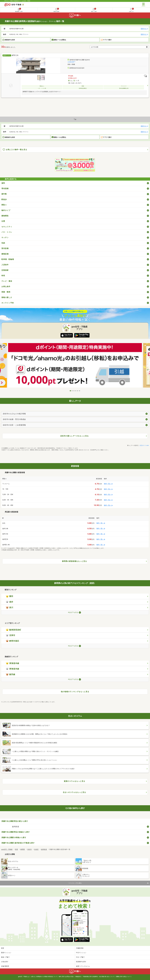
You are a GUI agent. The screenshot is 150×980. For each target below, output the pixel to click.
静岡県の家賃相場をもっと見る (74, 561)
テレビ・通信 (7, 281)
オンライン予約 (8, 303)
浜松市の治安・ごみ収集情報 (14, 425)
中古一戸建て (80, 957)
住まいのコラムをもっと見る (74, 792)
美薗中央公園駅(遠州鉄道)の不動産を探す (18, 843)
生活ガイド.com (144, 445)
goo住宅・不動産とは (24, 977)
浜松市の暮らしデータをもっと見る (74, 436)
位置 (3, 221)
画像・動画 (6, 292)
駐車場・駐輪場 (8, 259)
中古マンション (81, 953)
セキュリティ (7, 227)
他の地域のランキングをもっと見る (75, 692)
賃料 (3, 183)
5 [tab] (78, 391)
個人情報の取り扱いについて (107, 977)
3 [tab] (74, 391)
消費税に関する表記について (123, 977)
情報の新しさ (7, 297)
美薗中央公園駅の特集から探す (14, 837)
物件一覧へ (108, 484)
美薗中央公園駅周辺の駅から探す (15, 821)
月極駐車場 (80, 948)
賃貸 (2, 948)
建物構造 (5, 216)
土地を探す (5, 962)
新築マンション (6, 953)
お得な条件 (6, 287)
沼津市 (11, 635)
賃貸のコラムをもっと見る (74, 781)
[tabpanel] (75, 366)
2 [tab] (72, 391)
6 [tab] (80, 391)
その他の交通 (71, 62)
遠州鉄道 (16, 827)
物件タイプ (6, 210)
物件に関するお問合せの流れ (66, 977)
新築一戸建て (5, 957)
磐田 (10, 596)
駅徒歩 (4, 199)
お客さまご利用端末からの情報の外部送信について (44, 977)
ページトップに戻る (75, 883)
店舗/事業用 (5, 966)
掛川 (10, 608)
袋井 (10, 602)
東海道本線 (13, 663)
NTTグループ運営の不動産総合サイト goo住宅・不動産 (17, 1)
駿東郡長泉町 (14, 630)
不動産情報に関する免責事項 (90, 977)
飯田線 (11, 674)
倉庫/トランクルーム (83, 966)
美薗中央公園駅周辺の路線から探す (16, 832)
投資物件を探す (81, 962)
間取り (4, 205)
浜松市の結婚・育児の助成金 (14, 419)
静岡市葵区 (13, 641)
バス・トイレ (7, 232)
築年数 (4, 194)
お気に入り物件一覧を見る (15, 150)
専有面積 (5, 189)
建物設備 (5, 254)
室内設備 (5, 248)
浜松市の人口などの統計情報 (14, 414)
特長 (3, 276)
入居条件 (5, 265)
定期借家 (5, 270)
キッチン (5, 237)
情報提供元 (78, 977)
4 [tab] (76, 391)
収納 (3, 243)
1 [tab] (70, 391)
